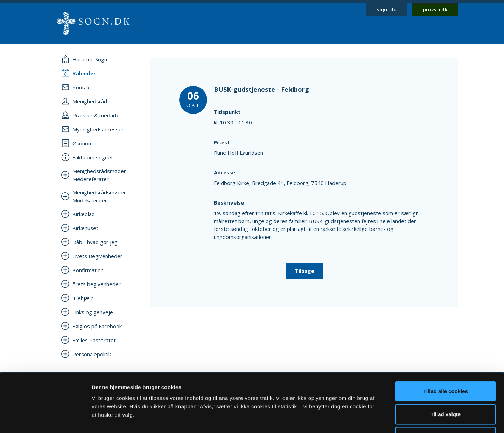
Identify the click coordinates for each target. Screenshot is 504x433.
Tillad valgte (446, 364)
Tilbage (305, 271)
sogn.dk (387, 9)
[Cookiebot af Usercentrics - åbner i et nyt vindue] (45, 419)
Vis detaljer (364, 419)
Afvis (446, 387)
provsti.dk (435, 9)
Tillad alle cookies (446, 341)
